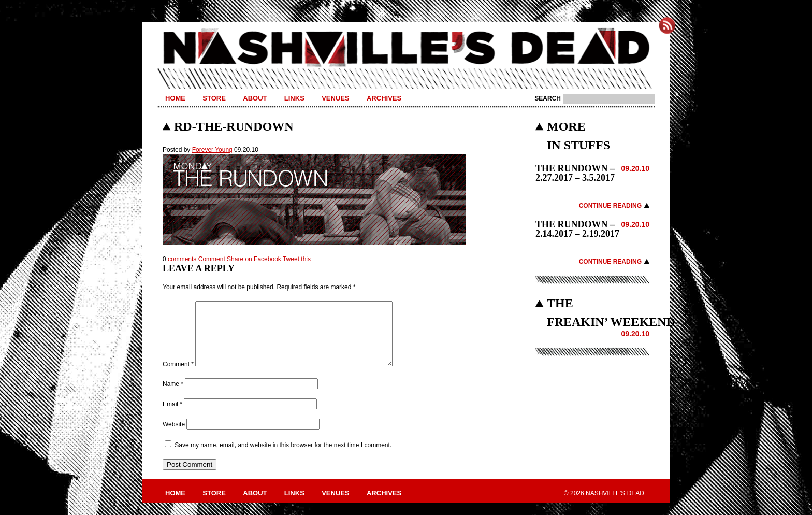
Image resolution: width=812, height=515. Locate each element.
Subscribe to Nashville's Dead (667, 25)
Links (294, 98)
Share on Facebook (254, 259)
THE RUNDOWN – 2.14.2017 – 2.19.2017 (577, 229)
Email (172, 417)
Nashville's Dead (406, 48)
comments (182, 259)
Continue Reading (610, 206)
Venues (335, 98)
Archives (384, 98)
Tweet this (297, 259)
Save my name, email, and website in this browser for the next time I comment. (283, 457)
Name (173, 396)
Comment (212, 259)
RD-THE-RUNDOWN (234, 126)
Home (175, 98)
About (255, 98)
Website (174, 437)
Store (214, 98)
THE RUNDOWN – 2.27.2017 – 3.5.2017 (575, 173)
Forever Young (212, 150)
